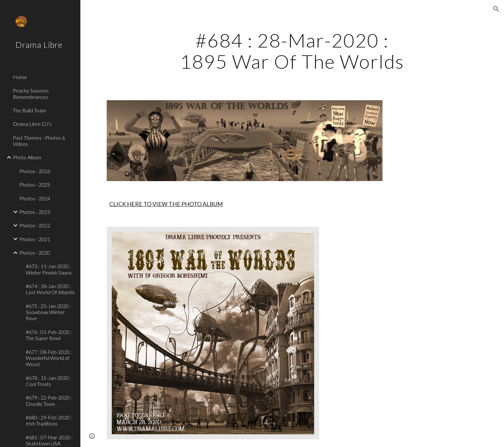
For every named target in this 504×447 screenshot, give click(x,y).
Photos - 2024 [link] (35, 198)
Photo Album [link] (27, 157)
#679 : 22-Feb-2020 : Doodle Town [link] (49, 400)
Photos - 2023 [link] (35, 212)
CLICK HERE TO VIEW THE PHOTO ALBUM (166, 204)
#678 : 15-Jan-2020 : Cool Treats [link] (48, 381)
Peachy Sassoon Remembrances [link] (31, 93)
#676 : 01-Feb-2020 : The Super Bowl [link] (49, 335)
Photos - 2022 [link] (35, 225)
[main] (292, 51)
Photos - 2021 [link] (35, 239)
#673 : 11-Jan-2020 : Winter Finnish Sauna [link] (49, 269)
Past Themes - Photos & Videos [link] (39, 141)
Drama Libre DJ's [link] (32, 124)
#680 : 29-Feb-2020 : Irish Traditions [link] (49, 420)
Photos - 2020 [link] (35, 253)
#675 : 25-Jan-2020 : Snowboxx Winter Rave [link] (48, 312)
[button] (496, 9)
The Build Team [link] (29, 110)
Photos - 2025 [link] (35, 184)
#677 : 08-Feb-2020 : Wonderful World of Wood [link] (49, 358)
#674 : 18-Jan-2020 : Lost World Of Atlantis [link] (50, 289)
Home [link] (20, 77)
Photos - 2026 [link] (35, 171)
